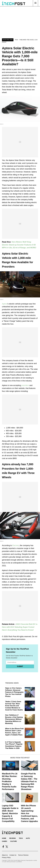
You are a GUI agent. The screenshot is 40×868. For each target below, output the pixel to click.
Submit (20, 666)
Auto (28, 838)
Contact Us (13, 855)
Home (4, 838)
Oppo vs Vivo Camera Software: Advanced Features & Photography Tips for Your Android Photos (14, 692)
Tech (16, 40)
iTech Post (12, 636)
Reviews (12, 838)
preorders (25, 385)
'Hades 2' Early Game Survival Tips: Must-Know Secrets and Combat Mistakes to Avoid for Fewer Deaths (14, 706)
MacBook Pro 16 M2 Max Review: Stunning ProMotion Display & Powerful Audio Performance (10, 781)
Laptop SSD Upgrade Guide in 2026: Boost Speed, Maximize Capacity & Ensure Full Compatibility (10, 813)
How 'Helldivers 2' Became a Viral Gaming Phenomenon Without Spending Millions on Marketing (14, 719)
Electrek (16, 545)
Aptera (5, 304)
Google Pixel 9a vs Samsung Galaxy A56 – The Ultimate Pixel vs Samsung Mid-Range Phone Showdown (29, 781)
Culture (14, 841)
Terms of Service (23, 855)
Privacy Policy (6, 857)
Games (4, 841)
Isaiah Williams (8, 40)
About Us (5, 855)
